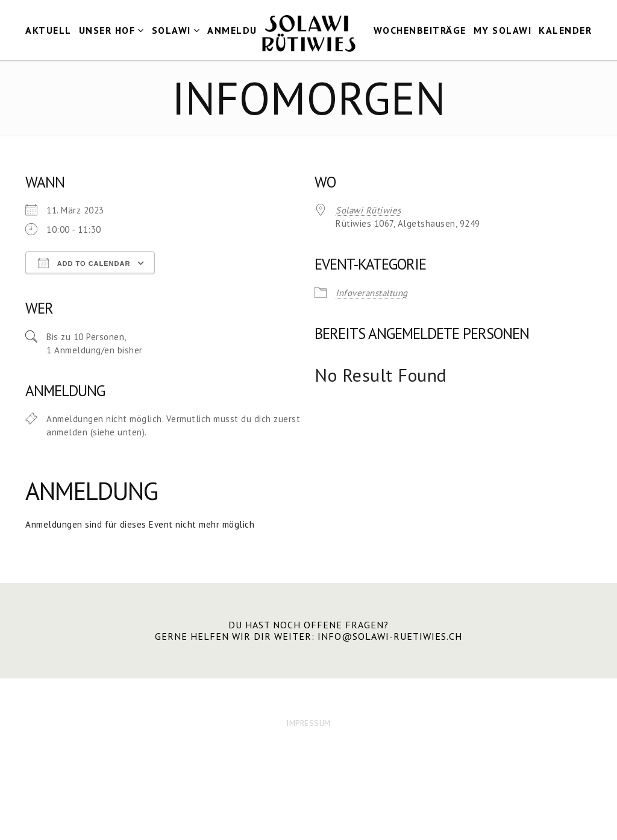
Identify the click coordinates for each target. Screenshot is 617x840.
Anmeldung (240, 30)
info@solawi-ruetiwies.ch (390, 636)
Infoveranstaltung (372, 293)
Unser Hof (107, 30)
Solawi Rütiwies (368, 210)
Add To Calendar (84, 263)
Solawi (171, 30)
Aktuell (49, 30)
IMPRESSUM (308, 723)
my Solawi (503, 30)
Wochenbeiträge (420, 30)
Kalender (565, 30)
